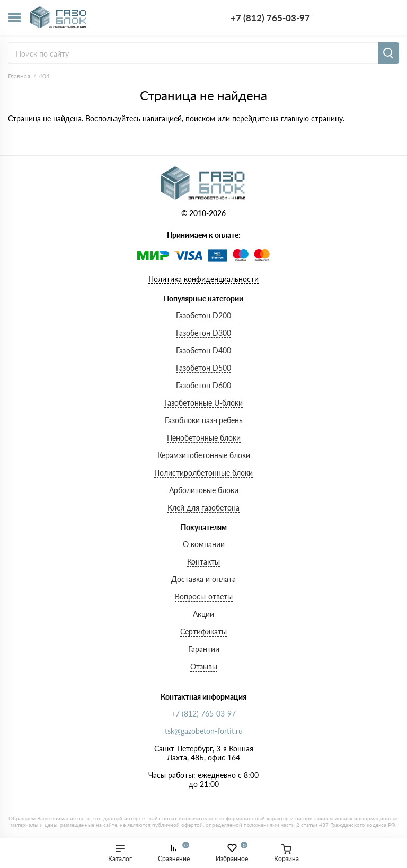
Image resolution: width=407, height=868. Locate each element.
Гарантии (204, 649)
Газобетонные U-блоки (203, 403)
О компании (204, 544)
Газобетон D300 (203, 333)
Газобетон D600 (203, 385)
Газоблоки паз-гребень (204, 420)
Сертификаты (203, 632)
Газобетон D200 (203, 315)
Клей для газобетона (203, 508)
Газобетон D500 (203, 368)
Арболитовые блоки (204, 490)
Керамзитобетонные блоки (204, 455)
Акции (203, 614)
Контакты (203, 562)
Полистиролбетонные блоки (203, 473)
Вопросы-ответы (204, 597)
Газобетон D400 (203, 350)
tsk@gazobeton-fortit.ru (204, 731)
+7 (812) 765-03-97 (270, 18)
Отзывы (204, 666)
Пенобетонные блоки (204, 438)
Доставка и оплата (203, 579)
